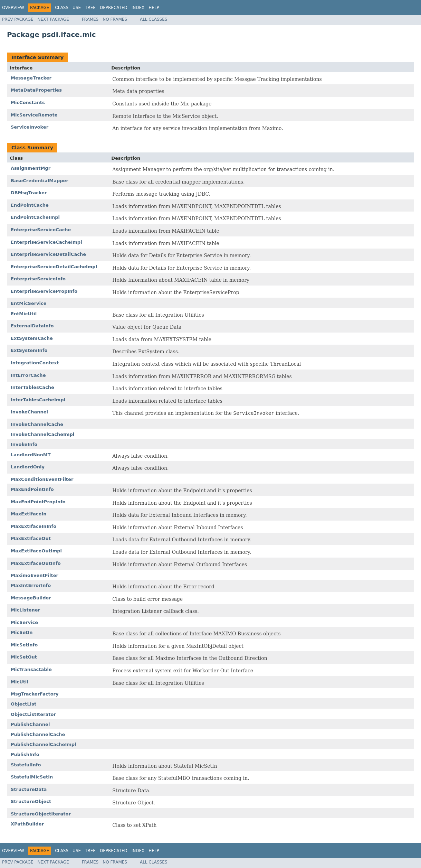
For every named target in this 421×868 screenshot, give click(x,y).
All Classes (154, 19)
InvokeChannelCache (37, 424)
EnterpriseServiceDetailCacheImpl (54, 267)
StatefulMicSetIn (32, 777)
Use (77, 8)
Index (138, 8)
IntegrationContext (35, 363)
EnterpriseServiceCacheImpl (46, 242)
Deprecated (114, 8)
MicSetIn (22, 632)
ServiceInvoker (30, 127)
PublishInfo (25, 754)
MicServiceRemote (34, 115)
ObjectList (23, 704)
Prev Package (18, 19)
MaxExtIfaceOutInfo (36, 563)
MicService (24, 622)
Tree (90, 8)
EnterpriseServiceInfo (38, 279)
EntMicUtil (24, 314)
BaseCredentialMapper (40, 181)
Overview (13, 8)
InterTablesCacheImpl (38, 400)
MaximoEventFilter (35, 575)
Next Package (53, 19)
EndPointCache (30, 205)
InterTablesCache (32, 387)
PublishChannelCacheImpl (44, 744)
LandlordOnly (28, 467)
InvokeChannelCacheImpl (42, 434)
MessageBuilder (31, 598)
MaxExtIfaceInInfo (34, 526)
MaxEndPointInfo (32, 489)
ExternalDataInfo (32, 326)
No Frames (115, 19)
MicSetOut (24, 657)
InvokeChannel (29, 412)
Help (154, 8)
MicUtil (20, 682)
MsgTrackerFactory (35, 694)
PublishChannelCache (38, 734)
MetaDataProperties (36, 90)
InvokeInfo (24, 444)
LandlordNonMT (31, 455)
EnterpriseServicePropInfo (44, 291)
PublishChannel (30, 724)
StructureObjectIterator (41, 814)
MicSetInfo (24, 645)
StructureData (29, 789)
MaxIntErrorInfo (31, 585)
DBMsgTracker (29, 193)
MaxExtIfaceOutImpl (36, 551)
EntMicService (29, 303)
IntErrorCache (28, 375)
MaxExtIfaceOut (31, 538)
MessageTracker (31, 78)
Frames (90, 19)
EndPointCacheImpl (35, 217)
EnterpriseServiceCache (41, 230)
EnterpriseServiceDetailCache (48, 254)
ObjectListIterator (33, 714)
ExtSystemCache (32, 338)
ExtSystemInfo (29, 350)
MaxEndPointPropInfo (38, 502)
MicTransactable (31, 669)
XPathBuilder (27, 824)
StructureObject (31, 801)
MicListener (25, 610)
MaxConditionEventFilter (42, 479)
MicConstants (28, 102)
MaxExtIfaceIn (28, 514)
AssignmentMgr (31, 168)
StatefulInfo (26, 765)
